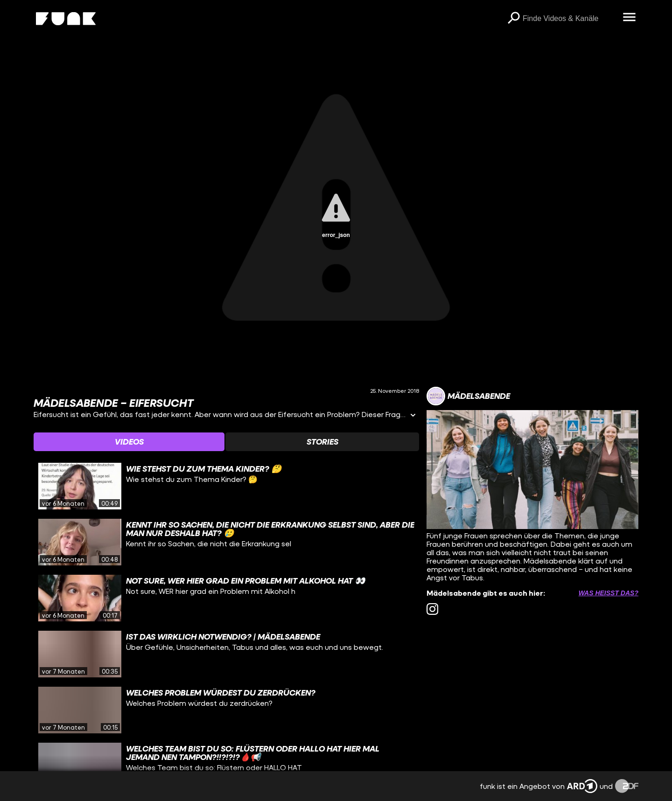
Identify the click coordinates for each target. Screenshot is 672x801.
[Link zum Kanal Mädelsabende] (468, 396)
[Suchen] (513, 19)
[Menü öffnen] (629, 18)
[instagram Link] (432, 609)
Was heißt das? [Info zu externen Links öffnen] (609, 593)
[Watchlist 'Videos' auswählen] (129, 442)
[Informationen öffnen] (413, 416)
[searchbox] (569, 19)
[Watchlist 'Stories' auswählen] (322, 442)
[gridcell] (226, 486)
